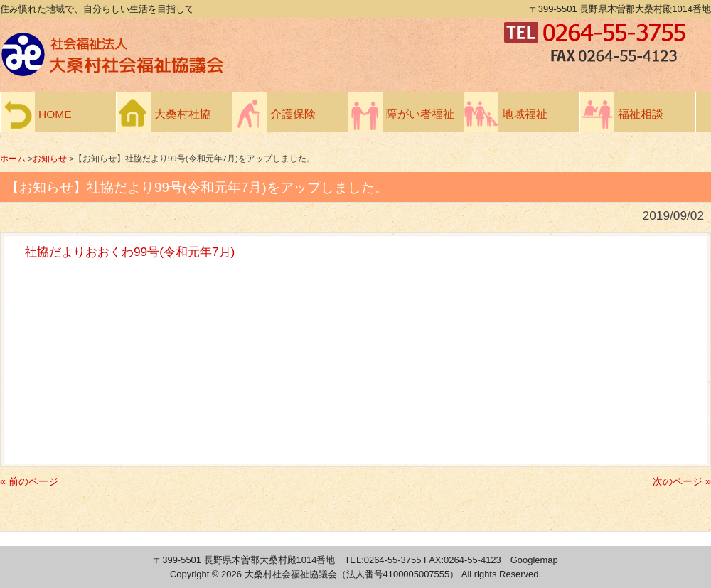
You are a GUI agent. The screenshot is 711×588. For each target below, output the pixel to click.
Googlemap (534, 560)
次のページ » (682, 481)
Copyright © (196, 574)
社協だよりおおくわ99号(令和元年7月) (130, 252)
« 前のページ (29, 481)
